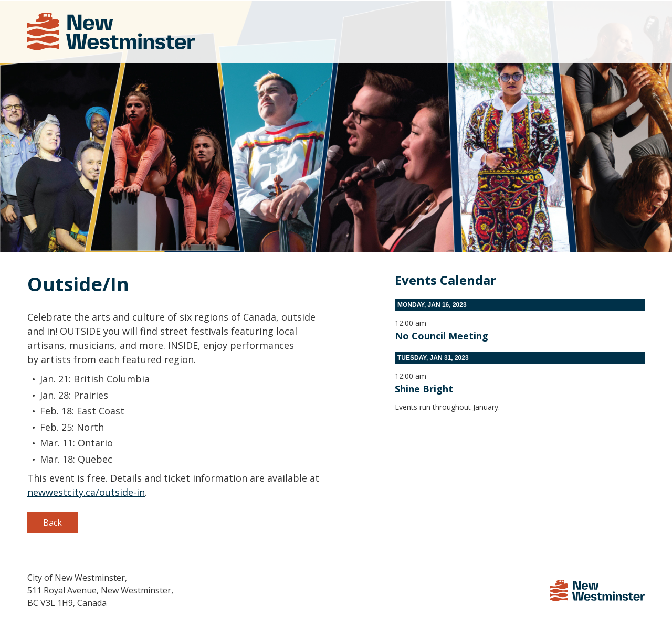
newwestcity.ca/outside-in (86, 492)
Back (52, 523)
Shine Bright (424, 389)
